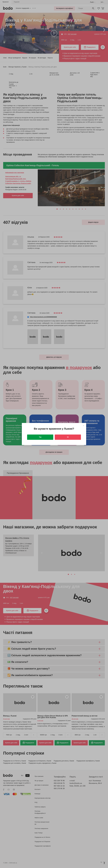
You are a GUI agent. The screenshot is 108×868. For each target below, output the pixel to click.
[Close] (83, 426)
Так (40, 437)
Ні (68, 437)
